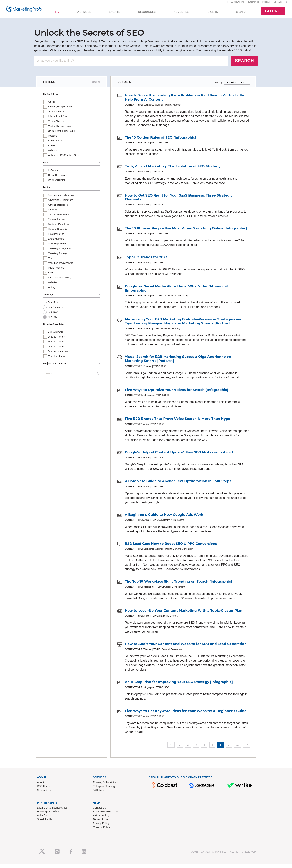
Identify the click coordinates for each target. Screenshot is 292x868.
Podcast (266, 4)
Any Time (53, 321)
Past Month (54, 306)
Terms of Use (101, 823)
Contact (278, 4)
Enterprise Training (104, 790)
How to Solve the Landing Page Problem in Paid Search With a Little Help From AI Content (185, 102)
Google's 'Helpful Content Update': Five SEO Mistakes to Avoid (179, 456)
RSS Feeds (44, 790)
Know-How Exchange (105, 816)
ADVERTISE (182, 14)
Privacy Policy (101, 827)
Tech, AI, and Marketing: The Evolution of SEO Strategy (173, 171)
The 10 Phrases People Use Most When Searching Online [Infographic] (186, 232)
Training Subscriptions (106, 786)
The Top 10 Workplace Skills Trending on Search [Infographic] (178, 586)
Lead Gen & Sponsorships (52, 812)
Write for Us (44, 820)
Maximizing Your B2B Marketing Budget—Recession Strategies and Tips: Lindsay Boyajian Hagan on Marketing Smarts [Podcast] (184, 326)
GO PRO (273, 13)
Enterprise (254, 4)
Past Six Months (56, 311)
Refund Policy (101, 820)
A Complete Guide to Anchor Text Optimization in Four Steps (178, 485)
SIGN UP (242, 14)
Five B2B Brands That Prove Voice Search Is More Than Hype (177, 423)
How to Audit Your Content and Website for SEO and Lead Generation (186, 648)
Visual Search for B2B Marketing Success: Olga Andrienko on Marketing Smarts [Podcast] (178, 363)
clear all (96, 86)
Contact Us (99, 812)
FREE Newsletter (236, 4)
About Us (42, 786)
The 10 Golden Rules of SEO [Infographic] (160, 142)
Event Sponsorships (49, 816)
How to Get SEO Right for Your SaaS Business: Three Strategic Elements (179, 202)
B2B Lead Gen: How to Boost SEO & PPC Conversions (171, 548)
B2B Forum (100, 794)
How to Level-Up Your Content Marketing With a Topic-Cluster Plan (184, 615)
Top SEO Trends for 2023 (146, 262)
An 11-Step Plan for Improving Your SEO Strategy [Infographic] (179, 686)
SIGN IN (213, 14)
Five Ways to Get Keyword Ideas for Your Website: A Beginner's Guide (186, 715)
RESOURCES (147, 14)
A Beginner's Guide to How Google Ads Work (164, 519)
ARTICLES (84, 14)
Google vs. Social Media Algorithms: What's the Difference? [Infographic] (177, 293)
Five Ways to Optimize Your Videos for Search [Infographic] (176, 394)
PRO (56, 14)
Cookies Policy (101, 831)
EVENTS (115, 14)
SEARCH (244, 65)
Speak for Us (45, 823)
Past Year (53, 316)
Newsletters (44, 794)
